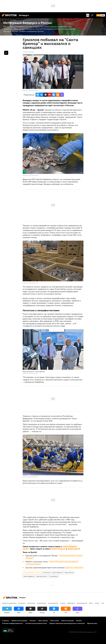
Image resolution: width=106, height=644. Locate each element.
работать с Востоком (74, 568)
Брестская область (42, 576)
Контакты (33, 621)
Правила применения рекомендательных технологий (67, 623)
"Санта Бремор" (54, 576)
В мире (63, 603)
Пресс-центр (55, 621)
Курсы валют (53, 603)
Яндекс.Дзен (73, 549)
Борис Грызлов (69, 572)
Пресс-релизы (43, 621)
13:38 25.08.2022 (28, 52)
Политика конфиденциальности (13, 623)
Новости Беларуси (57, 572)
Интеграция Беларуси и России (32, 572)
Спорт (97, 603)
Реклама (79, 621)
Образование (82, 603)
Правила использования (19, 621)
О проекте (6, 621)
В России (22, 603)
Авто (91, 603)
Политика (31, 603)
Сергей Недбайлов (29, 576)
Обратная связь (92, 623)
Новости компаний (67, 621)
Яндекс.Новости (58, 549)
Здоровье (71, 603)
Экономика (47, 572)
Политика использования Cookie (36, 623)
